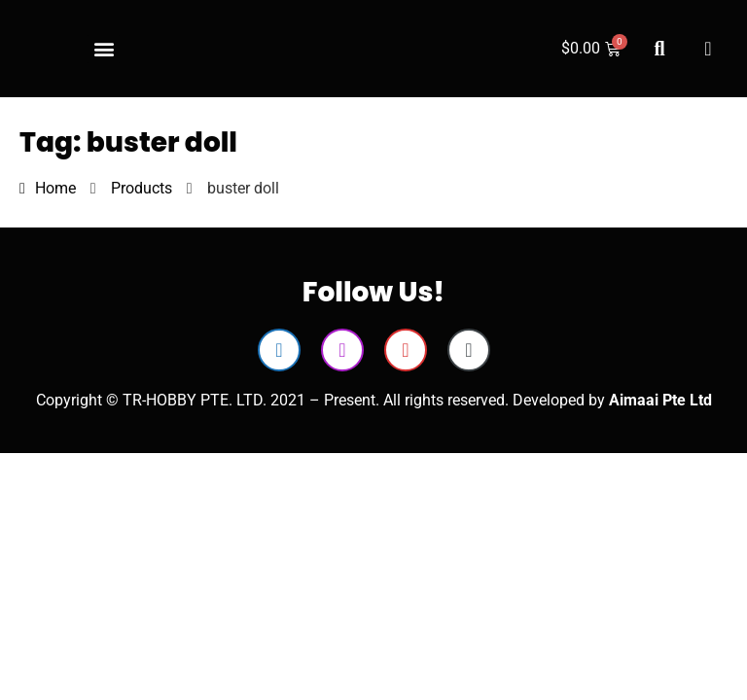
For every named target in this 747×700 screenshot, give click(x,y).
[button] (104, 49)
